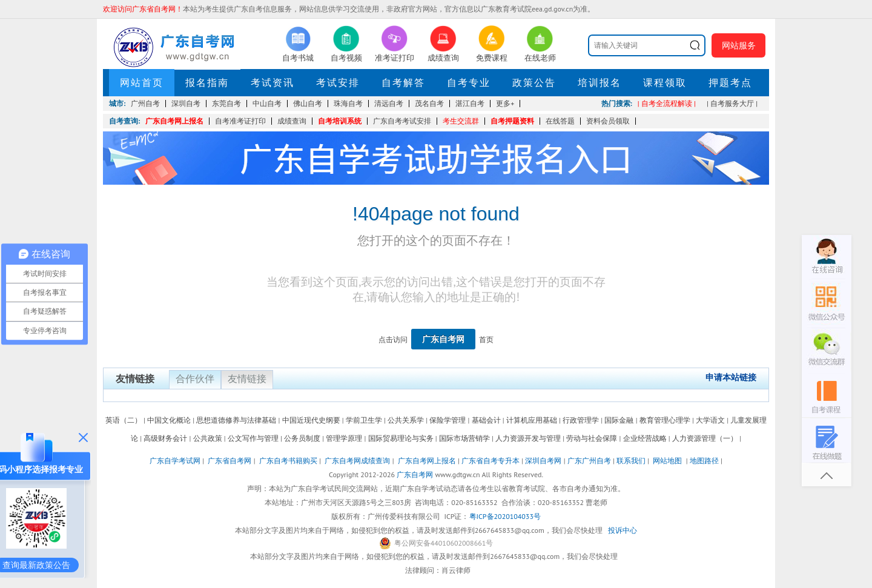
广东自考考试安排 (402, 121)
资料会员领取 (608, 121)
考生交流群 (461, 121)
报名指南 (207, 82)
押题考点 (730, 82)
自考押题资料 (512, 121)
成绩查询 (292, 121)
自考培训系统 (340, 121)
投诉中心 (623, 530)
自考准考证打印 (240, 121)
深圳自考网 (543, 461)
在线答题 (560, 121)
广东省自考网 (230, 461)
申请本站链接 (731, 377)
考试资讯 (272, 82)
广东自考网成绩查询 (357, 461)
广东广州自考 (589, 461)
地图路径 (705, 461)
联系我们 (631, 461)
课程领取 (665, 82)
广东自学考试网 (175, 461)
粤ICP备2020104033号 (505, 516)
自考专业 (469, 82)
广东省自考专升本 (490, 461)
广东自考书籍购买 (288, 461)
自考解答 (403, 82)
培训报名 (599, 82)
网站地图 (667, 461)
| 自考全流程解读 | (667, 103)
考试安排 (338, 82)
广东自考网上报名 (174, 121)
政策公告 (534, 82)
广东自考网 (443, 339)
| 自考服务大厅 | (732, 103)
